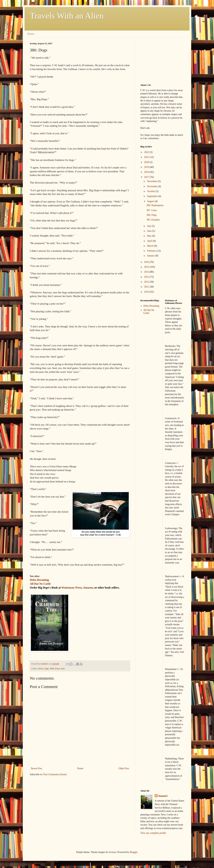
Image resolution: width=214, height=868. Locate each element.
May (150, 236)
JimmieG (163, 796)
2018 (147, 172)
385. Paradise (153, 220)
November (153, 186)
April (150, 241)
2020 (147, 162)
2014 (147, 272)
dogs (47, 669)
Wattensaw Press (72, 588)
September (153, 196)
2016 (147, 262)
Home (31, 34)
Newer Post (36, 768)
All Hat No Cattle (149, 312)
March (151, 246)
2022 (147, 152)
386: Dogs (152, 215)
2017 (147, 177)
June (150, 231)
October (151, 191)
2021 (147, 157)
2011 (147, 287)
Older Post (124, 768)
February (152, 251)
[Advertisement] (158, 60)
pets (63, 669)
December (152, 181)
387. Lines (152, 210)
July (149, 226)
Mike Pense (55, 669)
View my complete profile (153, 833)
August (151, 201)
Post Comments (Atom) (55, 774)
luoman (112, 852)
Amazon (88, 588)
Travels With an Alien (67, 16)
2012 (147, 282)
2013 (147, 277)
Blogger (133, 852)
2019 (147, 167)
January (151, 256)
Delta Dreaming (151, 306)
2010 (147, 292)
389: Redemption (155, 205)
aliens (41, 669)
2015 (147, 267)
